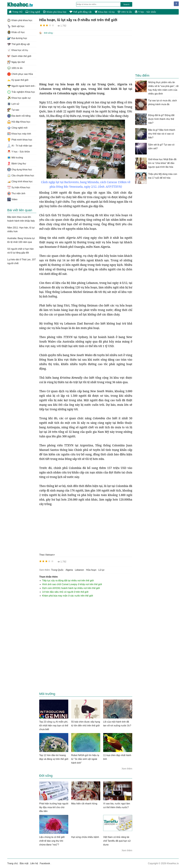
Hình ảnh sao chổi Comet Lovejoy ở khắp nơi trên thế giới (72, 584)
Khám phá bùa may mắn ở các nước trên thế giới (68, 595)
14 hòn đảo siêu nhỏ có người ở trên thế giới (65, 592)
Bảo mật (24, 863)
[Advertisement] (86, 59)
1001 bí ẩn (125, 12)
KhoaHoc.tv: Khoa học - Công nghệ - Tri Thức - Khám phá (23, 5)
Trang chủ (16, 12)
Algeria (69, 570)
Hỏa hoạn (91, 570)
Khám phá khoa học (55, 12)
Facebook (45, 863)
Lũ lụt (101, 570)
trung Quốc (57, 570)
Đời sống (48, 33)
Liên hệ (34, 863)
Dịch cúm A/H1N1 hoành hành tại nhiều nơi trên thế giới (71, 588)
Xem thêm (127, 768)
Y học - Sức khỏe (145, 12)
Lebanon (79, 570)
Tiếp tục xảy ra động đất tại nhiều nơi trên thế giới (68, 580)
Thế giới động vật (81, 12)
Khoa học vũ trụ (105, 12)
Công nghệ (33, 12)
